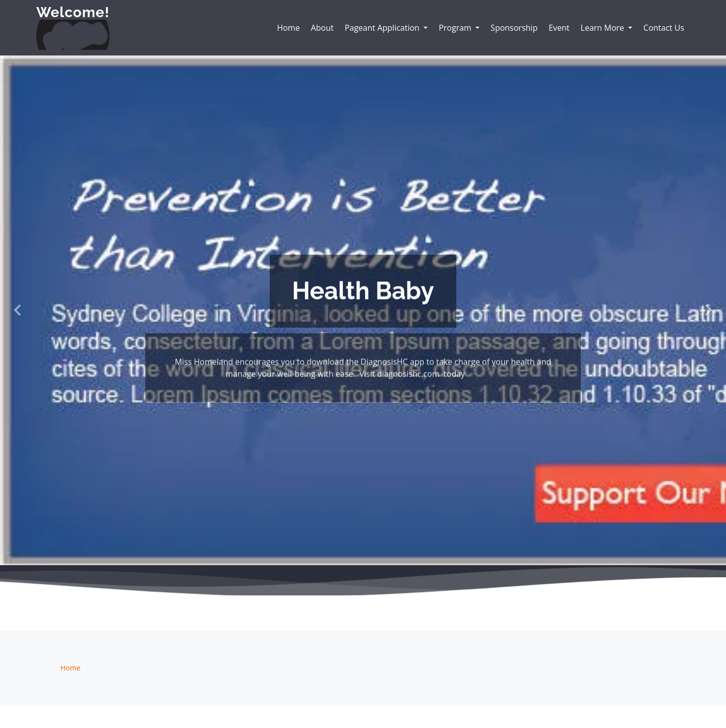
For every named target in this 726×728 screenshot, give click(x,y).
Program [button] (456, 28)
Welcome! (73, 12)
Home (288, 28)
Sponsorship (514, 28)
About (322, 28)
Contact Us (664, 28)
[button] (18, 310)
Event (559, 28)
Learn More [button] (603, 28)
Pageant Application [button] (383, 28)
